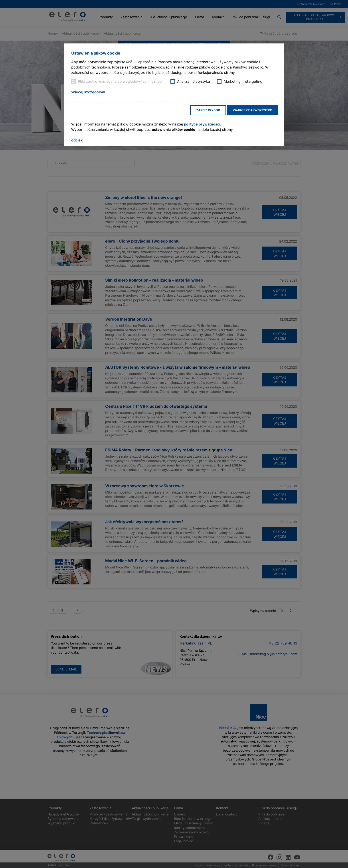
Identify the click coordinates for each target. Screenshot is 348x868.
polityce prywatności (202, 124)
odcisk (77, 140)
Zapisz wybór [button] (208, 110)
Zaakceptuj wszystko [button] (253, 110)
